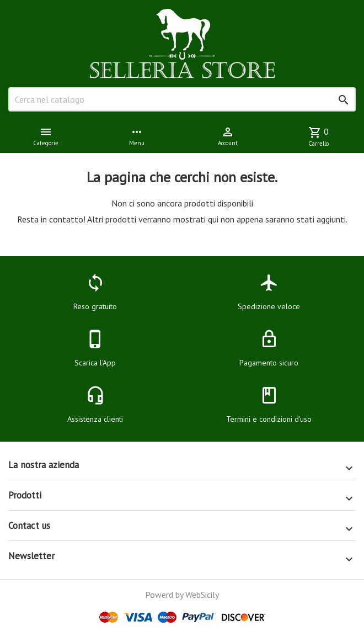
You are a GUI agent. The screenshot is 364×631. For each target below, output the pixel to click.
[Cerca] (182, 99)
